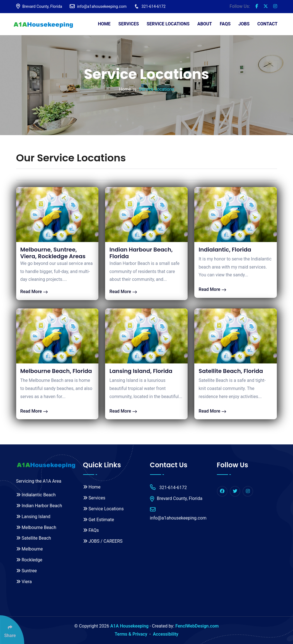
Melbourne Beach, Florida (56, 371)
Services (129, 24)
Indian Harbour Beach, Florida (141, 253)
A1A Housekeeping (129, 626)
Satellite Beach (34, 538)
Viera (24, 582)
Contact (267, 24)
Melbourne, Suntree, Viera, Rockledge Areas (53, 253)
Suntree (27, 571)
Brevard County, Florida (39, 6)
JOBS (244, 24)
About (205, 24)
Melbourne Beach (36, 527)
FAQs (225, 24)
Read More (34, 292)
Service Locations (168, 24)
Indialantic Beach (36, 495)
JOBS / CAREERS (103, 541)
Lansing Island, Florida (141, 371)
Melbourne (30, 549)
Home (104, 24)
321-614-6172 (150, 6)
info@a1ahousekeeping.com (98, 6)
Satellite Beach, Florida (231, 371)
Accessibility (165, 634)
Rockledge (29, 560)
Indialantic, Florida (225, 250)
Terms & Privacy (131, 634)
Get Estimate (99, 520)
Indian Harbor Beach (39, 506)
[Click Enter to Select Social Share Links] (12, 630)
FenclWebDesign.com (197, 626)
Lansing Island (33, 517)
